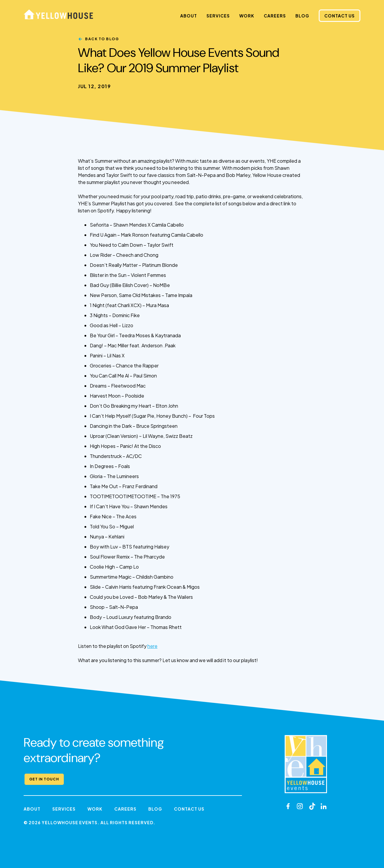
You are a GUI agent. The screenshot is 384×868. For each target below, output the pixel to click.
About (189, 16)
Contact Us (340, 16)
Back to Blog (102, 39)
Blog (302, 16)
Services (218, 16)
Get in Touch (44, 779)
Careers (275, 16)
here (152, 646)
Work (247, 16)
